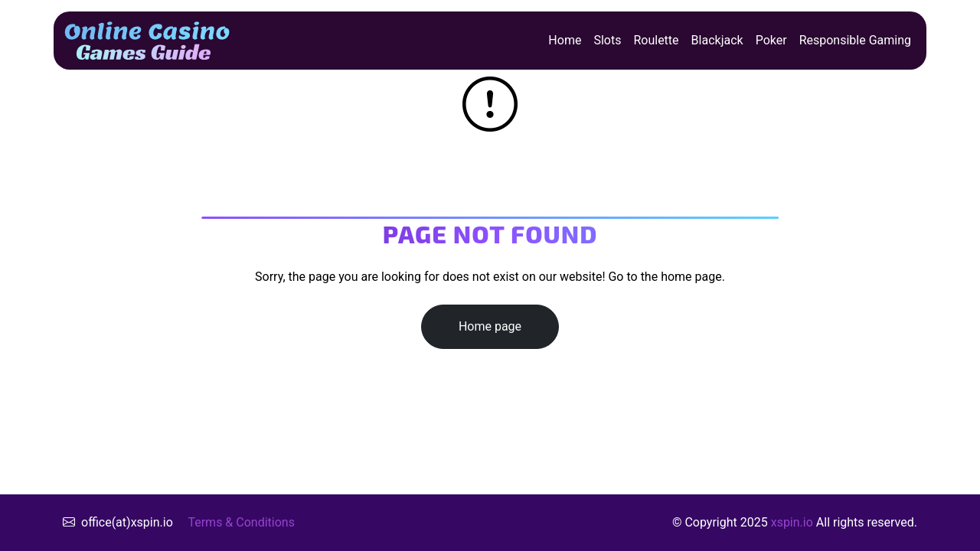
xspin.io (792, 522)
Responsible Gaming (855, 40)
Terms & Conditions (241, 522)
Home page (490, 326)
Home (565, 40)
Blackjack (717, 40)
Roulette (656, 40)
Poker (771, 40)
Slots (607, 40)
